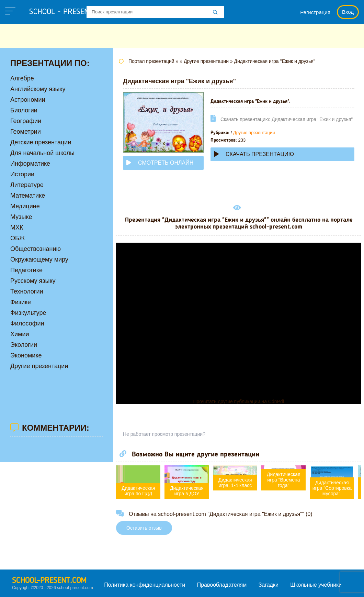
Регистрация (315, 12)
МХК (17, 228)
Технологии (27, 291)
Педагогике (26, 270)
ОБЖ (18, 238)
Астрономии (28, 100)
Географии (26, 121)
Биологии (24, 110)
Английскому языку (38, 89)
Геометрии (26, 132)
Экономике (26, 355)
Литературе (27, 185)
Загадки (269, 585)
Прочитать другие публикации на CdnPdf (238, 401)
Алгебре (22, 78)
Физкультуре (28, 313)
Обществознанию (36, 249)
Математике (28, 196)
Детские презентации (41, 142)
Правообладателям (222, 585)
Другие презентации (254, 132)
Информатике (30, 164)
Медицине (25, 206)
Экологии (24, 345)
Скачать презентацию (254, 154)
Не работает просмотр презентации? (164, 434)
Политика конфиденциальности (145, 585)
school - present (67, 12)
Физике (21, 302)
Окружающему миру (39, 259)
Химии (20, 334)
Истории (22, 174)
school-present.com (49, 581)
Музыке (21, 217)
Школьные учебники (316, 585)
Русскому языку (33, 281)
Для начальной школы (42, 153)
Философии (27, 323)
